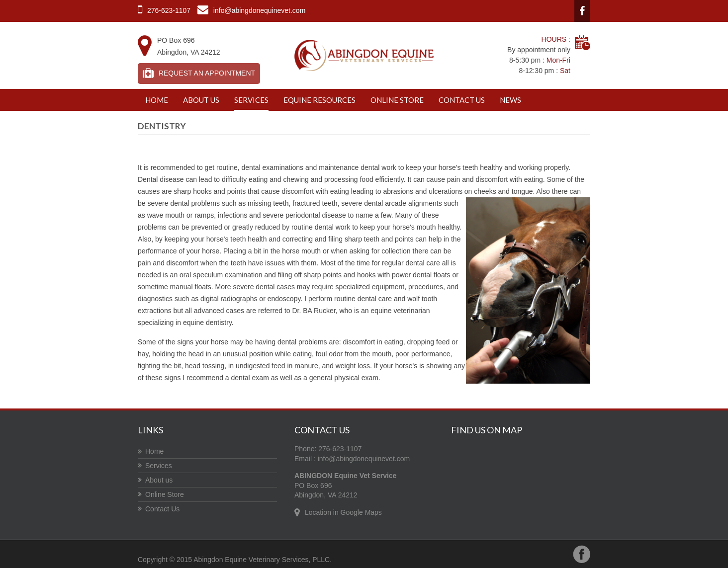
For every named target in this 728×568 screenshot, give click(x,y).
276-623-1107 (169, 10)
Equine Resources (319, 100)
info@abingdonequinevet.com (364, 459)
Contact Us (462, 100)
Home (157, 100)
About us (201, 100)
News (510, 100)
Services (251, 100)
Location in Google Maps (343, 512)
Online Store (397, 100)
